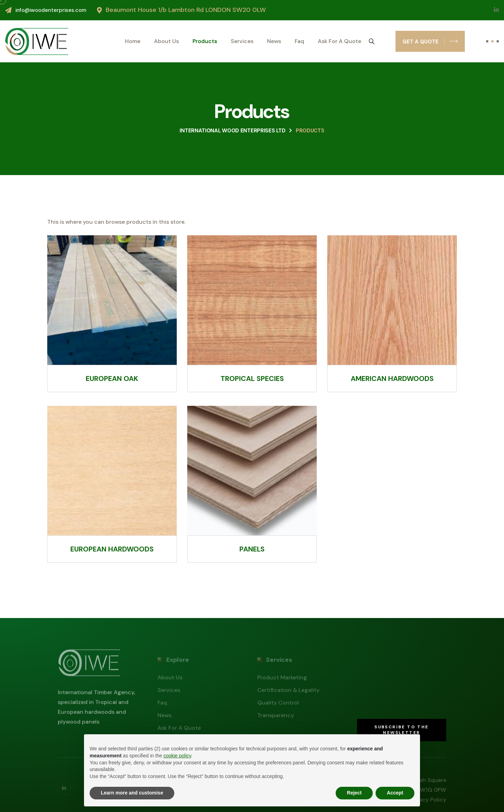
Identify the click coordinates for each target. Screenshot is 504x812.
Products (205, 41)
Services (242, 41)
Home (133, 41)
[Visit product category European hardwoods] (112, 484)
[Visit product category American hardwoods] (392, 314)
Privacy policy (428, 801)
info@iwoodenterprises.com (51, 10)
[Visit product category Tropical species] (252, 314)
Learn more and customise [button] (132, 793)
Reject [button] (354, 793)
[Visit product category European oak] (112, 314)
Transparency (276, 717)
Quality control (278, 704)
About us (166, 41)
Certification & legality (288, 692)
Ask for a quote (339, 41)
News (274, 41)
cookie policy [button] (177, 756)
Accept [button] (395, 793)
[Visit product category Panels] (252, 484)
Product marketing (282, 679)
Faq (299, 41)
